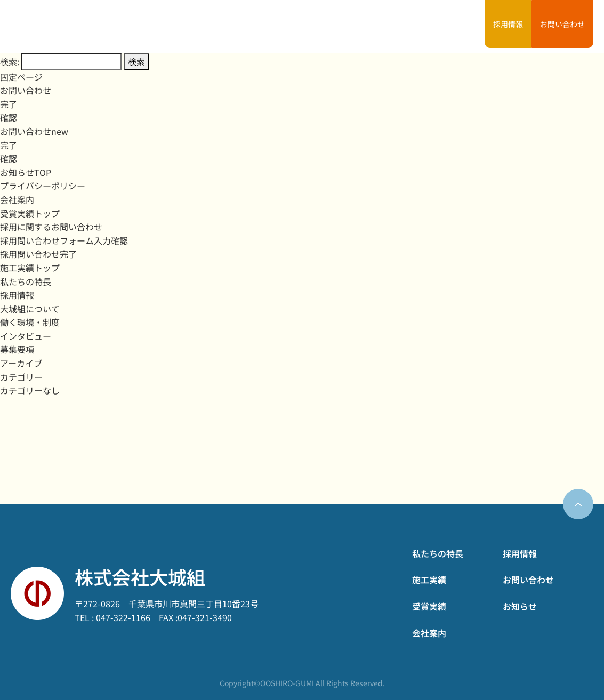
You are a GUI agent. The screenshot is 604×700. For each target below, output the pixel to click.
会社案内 (416, 27)
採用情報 (508, 24)
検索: (10, 61)
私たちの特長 (283, 27)
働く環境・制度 (30, 322)
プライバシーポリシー (43, 186)
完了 (9, 104)
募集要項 (17, 349)
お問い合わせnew (34, 131)
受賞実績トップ (30, 213)
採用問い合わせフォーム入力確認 (64, 240)
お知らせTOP (26, 172)
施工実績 (332, 27)
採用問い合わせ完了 (38, 254)
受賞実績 (374, 27)
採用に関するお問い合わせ (51, 227)
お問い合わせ (562, 24)
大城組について (30, 309)
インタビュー (26, 336)
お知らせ (458, 27)
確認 (9, 117)
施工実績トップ (30, 268)
